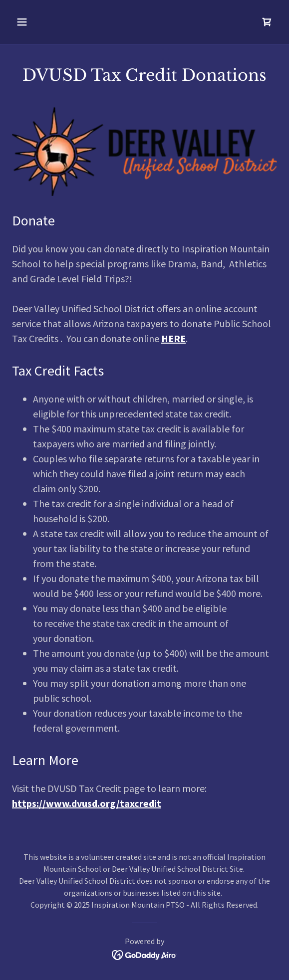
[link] (267, 22)
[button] (32, 22)
